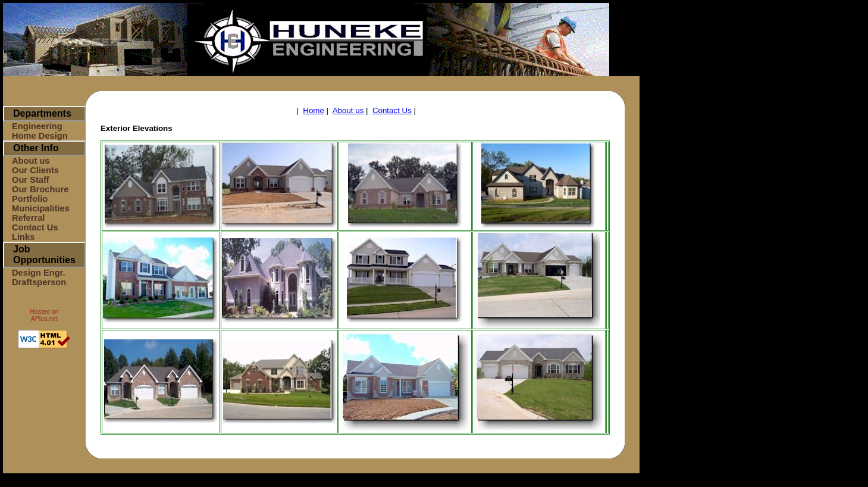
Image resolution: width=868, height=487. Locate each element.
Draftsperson (39, 282)
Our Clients (35, 170)
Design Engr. (39, 273)
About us (31, 161)
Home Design (40, 136)
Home (314, 110)
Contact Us (35, 227)
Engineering (37, 126)
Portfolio (30, 199)
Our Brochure (40, 189)
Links (23, 237)
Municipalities (41, 208)
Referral (28, 218)
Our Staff (31, 180)
